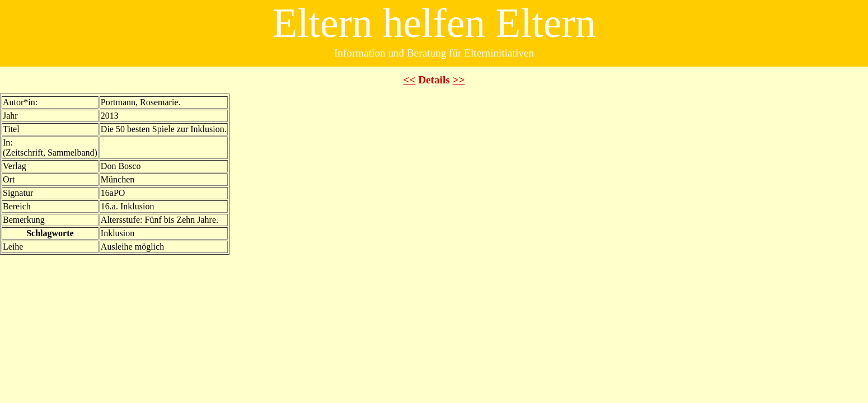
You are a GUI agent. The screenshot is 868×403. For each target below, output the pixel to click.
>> (459, 80)
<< (410, 80)
